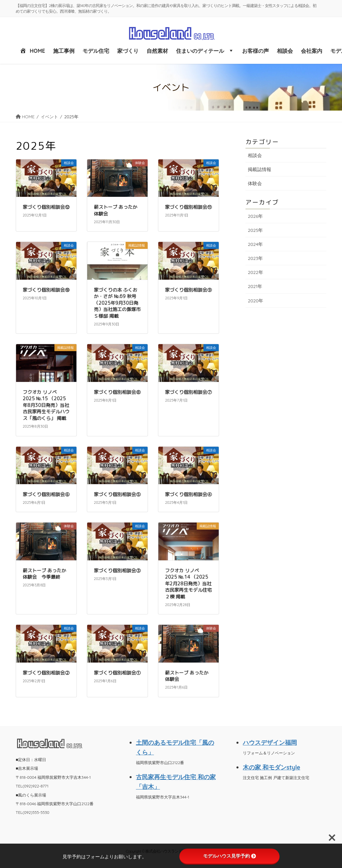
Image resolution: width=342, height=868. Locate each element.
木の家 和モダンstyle (272, 767)
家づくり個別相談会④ (188, 494)
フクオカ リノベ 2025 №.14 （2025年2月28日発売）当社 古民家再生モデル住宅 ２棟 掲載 (188, 584)
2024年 (255, 244)
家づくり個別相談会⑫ (46, 207)
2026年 (255, 216)
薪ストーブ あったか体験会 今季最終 (44, 574)
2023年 (255, 258)
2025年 (255, 230)
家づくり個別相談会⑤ (117, 494)
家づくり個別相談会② (46, 673)
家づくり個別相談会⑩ (46, 290)
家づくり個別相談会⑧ (117, 392)
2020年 (255, 301)
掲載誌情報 (260, 169)
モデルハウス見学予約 (229, 856)
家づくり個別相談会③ (117, 570)
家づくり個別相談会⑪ (188, 207)
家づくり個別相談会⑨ (188, 290)
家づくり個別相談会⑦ (188, 392)
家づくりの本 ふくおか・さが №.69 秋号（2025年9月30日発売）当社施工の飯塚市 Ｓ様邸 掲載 (117, 303)
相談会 (255, 155)
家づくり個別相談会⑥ (46, 494)
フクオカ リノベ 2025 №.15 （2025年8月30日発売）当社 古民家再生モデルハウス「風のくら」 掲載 (46, 405)
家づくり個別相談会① (117, 673)
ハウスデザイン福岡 (270, 742)
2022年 (255, 272)
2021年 (255, 286)
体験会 (255, 183)
